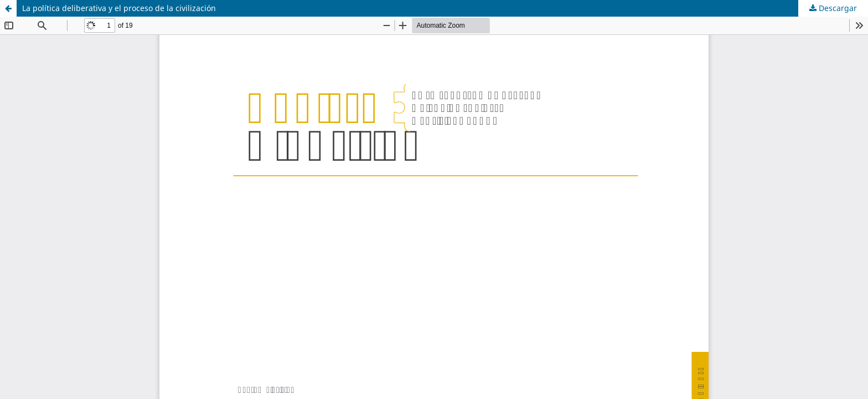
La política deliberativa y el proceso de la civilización (119, 8)
